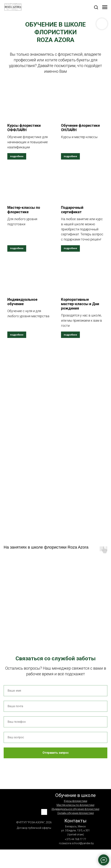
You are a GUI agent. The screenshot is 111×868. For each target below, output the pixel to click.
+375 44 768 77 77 (75, 839)
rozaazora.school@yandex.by (76, 843)
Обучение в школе (75, 795)
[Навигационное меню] (105, 7)
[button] (96, 7)
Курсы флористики (76, 801)
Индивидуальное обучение (22, 302)
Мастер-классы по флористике (24, 210)
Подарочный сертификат (72, 210)
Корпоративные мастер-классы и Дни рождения (80, 304)
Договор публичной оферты (34, 828)
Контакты (75, 821)
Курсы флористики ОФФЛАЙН (24, 128)
